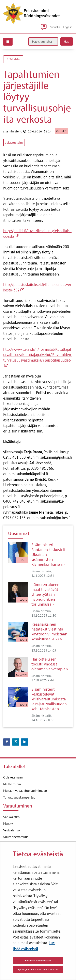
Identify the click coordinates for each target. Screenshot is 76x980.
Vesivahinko (12, 830)
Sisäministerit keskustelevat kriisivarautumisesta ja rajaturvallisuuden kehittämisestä (49, 699)
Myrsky (8, 823)
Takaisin (13, 59)
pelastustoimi (14, 142)
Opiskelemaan (13, 777)
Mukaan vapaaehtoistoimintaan (25, 791)
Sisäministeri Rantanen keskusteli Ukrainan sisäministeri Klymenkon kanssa (48, 554)
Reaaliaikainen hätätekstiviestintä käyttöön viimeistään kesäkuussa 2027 (49, 632)
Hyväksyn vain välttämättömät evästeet (38, 969)
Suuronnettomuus (16, 837)
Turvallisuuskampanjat (19, 797)
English (68, 27)
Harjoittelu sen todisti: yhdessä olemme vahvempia (48, 664)
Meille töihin (12, 784)
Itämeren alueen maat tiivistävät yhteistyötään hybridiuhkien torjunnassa (45, 594)
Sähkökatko (11, 817)
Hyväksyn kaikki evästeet (38, 960)
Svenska (55, 27)
